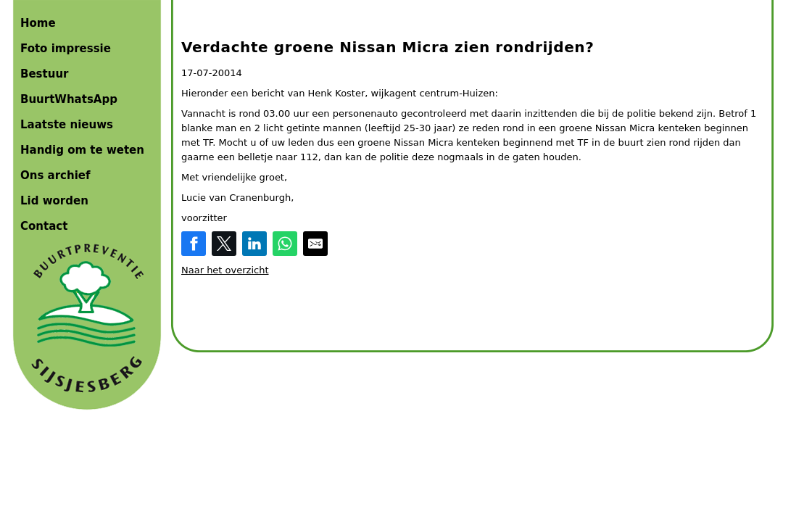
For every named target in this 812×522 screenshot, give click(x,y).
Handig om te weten (82, 150)
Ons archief (55, 175)
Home (38, 23)
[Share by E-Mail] (315, 244)
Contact (44, 226)
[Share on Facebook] (194, 244)
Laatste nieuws (67, 125)
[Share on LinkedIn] (254, 244)
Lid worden (54, 201)
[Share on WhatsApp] (285, 244)
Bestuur (44, 74)
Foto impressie (66, 49)
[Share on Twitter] (224, 244)
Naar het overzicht (225, 270)
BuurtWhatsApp (69, 99)
